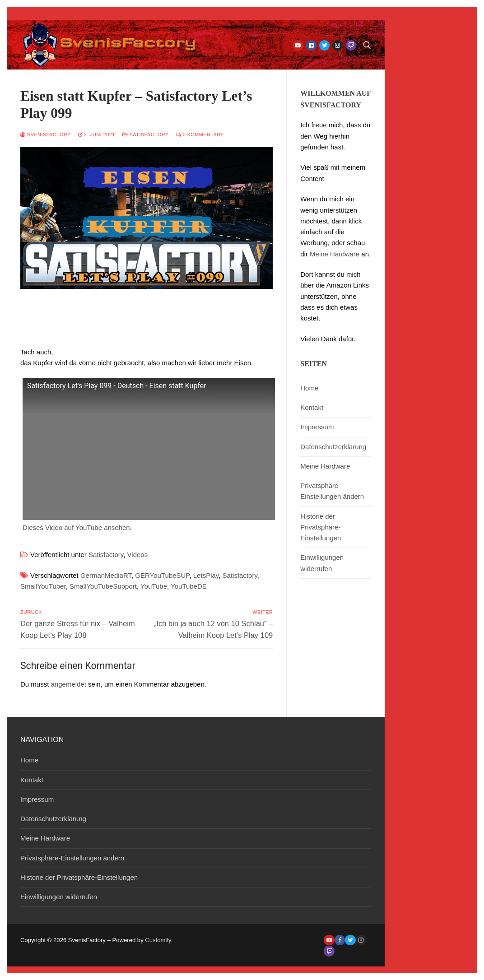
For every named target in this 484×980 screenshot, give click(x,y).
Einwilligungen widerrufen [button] (322, 563)
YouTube (154, 586)
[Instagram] (337, 45)
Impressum (317, 427)
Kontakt (312, 407)
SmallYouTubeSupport (103, 586)
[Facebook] (311, 45)
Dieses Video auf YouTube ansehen (76, 527)
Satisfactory (146, 135)
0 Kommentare (200, 135)
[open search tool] (367, 45)
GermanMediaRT (106, 575)
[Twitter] (324, 45)
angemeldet (69, 684)
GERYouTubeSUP (162, 575)
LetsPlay (206, 575)
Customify (158, 940)
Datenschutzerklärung (333, 447)
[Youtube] (298, 45)
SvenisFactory (46, 135)
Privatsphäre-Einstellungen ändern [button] (332, 491)
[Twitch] (351, 45)
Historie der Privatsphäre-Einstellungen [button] (321, 527)
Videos (138, 555)
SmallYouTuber (43, 586)
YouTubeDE (189, 586)
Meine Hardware (335, 254)
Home (309, 388)
